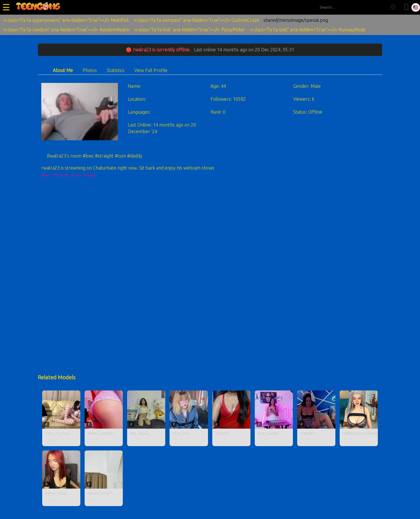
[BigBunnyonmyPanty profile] (359, 418)
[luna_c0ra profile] (189, 418)
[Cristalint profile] (316, 418)
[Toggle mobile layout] (406, 7)
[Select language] (416, 7)
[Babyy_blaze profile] (61, 478)
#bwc (46, 175)
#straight (61, 175)
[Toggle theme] (393, 7)
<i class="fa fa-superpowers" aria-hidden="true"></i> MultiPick (66, 20)
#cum (76, 175)
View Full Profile (151, 70)
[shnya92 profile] (231, 418)
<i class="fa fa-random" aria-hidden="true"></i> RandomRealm (66, 30)
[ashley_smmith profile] (104, 418)
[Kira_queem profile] (274, 418)
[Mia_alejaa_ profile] (146, 418)
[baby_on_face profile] (61, 418)
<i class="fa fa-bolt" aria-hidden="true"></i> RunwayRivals (308, 30)
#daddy (90, 175)
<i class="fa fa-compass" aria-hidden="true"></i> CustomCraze (196, 20)
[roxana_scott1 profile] (104, 478)
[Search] (379, 7)
